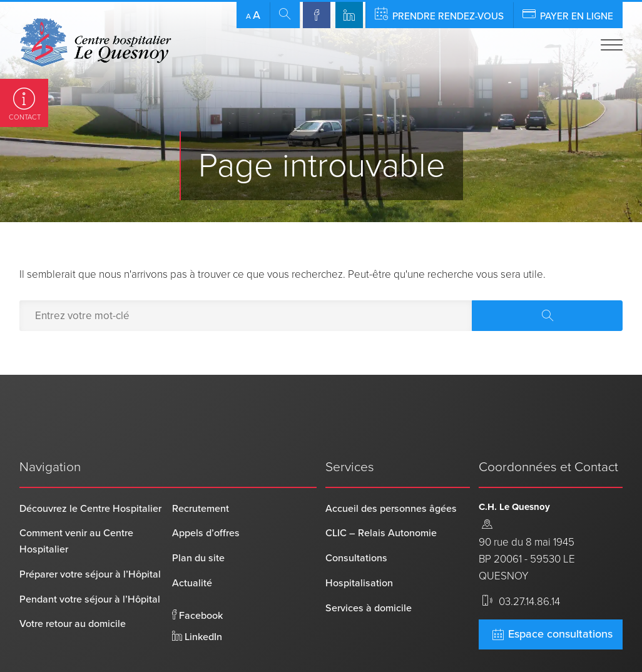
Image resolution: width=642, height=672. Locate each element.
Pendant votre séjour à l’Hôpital (90, 557)
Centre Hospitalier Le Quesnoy (85, 646)
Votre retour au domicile (73, 583)
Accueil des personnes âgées (391, 467)
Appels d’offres (206, 492)
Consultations (356, 517)
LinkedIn (197, 595)
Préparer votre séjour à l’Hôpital (90, 532)
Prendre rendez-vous (439, 14)
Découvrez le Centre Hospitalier (90, 467)
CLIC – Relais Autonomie (381, 492)
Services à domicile (369, 566)
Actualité (192, 541)
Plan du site (198, 517)
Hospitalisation (359, 541)
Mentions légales (278, 646)
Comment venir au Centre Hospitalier (76, 500)
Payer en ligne (568, 14)
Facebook (197, 574)
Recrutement (201, 467)
